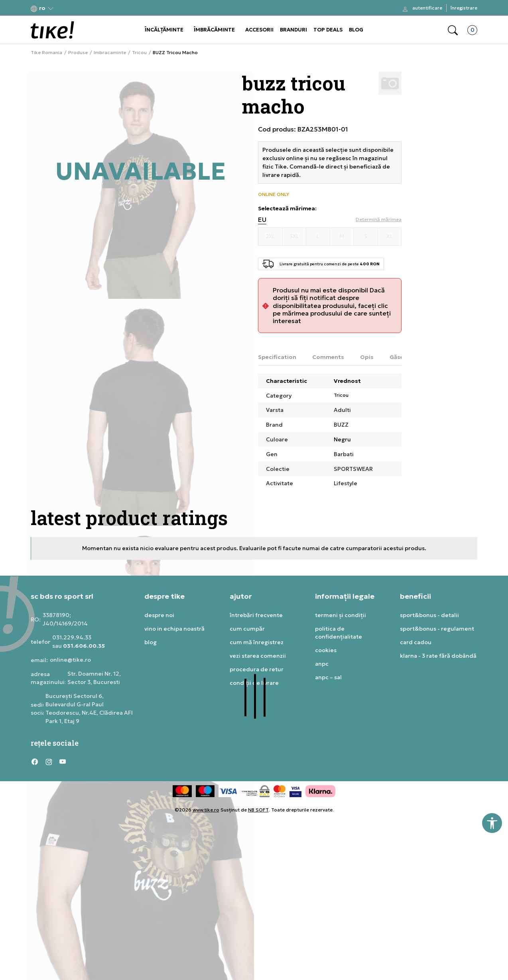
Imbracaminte (110, 53)
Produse (78, 53)
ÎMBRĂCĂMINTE (214, 30)
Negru (342, 439)
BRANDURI (293, 30)
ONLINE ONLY (274, 194)
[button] (42, 8)
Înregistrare (464, 8)
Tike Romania (46, 53)
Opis (367, 357)
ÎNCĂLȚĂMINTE (164, 30)
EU (262, 220)
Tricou (139, 53)
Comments (328, 357)
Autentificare (427, 8)
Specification (277, 357)
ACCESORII (259, 30)
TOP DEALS (328, 30)
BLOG (356, 30)
